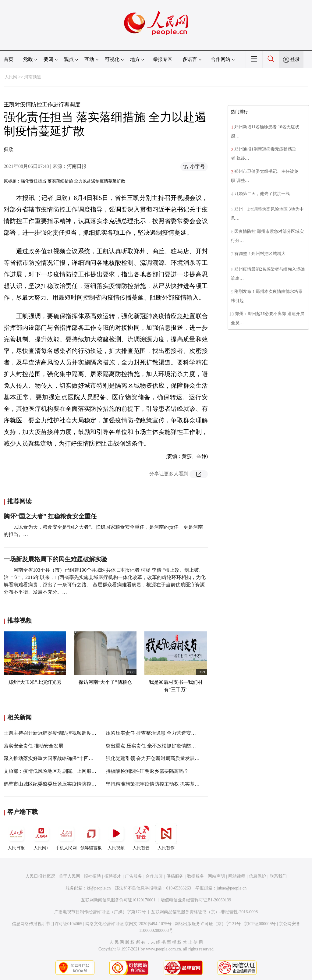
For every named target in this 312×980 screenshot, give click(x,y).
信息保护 (257, 876)
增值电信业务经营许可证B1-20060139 (196, 900)
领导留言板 (91, 836)
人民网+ (41, 836)
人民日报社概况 (40, 876)
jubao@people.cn (232, 888)
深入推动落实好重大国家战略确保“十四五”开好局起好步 (64, 758)
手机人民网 (66, 836)
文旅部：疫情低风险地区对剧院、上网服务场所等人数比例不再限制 (77, 771)
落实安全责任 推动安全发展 (34, 746)
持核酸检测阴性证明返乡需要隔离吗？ (147, 771)
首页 (9, 59)
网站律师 (237, 876)
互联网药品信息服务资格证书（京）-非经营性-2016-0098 (204, 912)
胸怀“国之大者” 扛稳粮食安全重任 (50, 516)
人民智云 (141, 836)
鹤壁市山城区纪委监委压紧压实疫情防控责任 (52, 784)
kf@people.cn (99, 888)
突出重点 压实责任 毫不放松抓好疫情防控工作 (156, 746)
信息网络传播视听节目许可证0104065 (47, 924)
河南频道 (33, 77)
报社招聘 (92, 876)
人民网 (11, 77)
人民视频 (116, 836)
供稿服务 (175, 876)
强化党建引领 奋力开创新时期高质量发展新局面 (158, 758)
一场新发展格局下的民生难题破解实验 (55, 559)
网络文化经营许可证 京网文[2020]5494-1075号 (129, 924)
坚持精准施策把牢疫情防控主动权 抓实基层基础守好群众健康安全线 (179, 784)
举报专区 (163, 59)
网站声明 (216, 876)
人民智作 (166, 836)
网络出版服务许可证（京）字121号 (208, 924)
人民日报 (16, 836)
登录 (295, 59)
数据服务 (196, 876)
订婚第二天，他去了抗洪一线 (263, 194)
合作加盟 (154, 876)
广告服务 (133, 876)
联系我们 (278, 876)
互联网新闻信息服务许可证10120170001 (118, 900)
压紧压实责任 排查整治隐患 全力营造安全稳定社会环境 (165, 733)
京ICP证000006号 (260, 924)
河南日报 (77, 166)
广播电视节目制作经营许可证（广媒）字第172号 (100, 912)
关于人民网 (69, 876)
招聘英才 (113, 876)
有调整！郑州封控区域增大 (260, 254)
